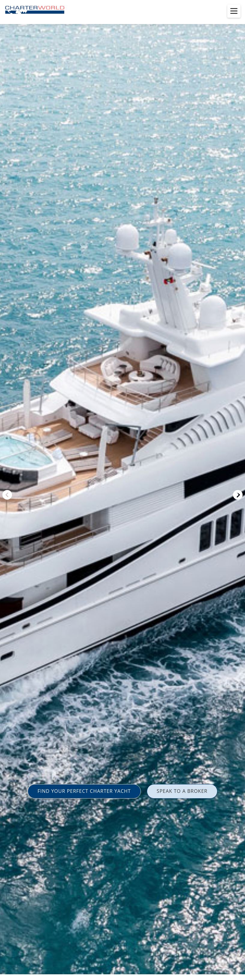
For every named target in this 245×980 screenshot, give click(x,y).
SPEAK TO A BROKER (182, 791)
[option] (122, 490)
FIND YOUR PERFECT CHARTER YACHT (84, 791)
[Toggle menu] (234, 11)
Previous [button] (7, 495)
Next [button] (238, 495)
